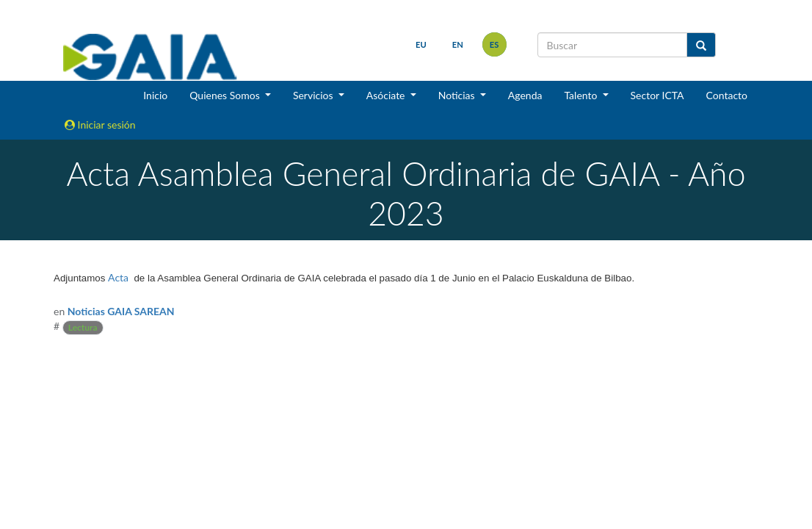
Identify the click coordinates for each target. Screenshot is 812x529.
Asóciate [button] (387, 95)
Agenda (525, 95)
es (494, 44)
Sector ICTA (657, 95)
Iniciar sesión (100, 125)
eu (421, 44)
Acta (118, 277)
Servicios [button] (314, 95)
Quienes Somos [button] (226, 95)
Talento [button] (582, 95)
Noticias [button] (458, 95)
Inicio (155, 95)
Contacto (727, 95)
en (458, 44)
